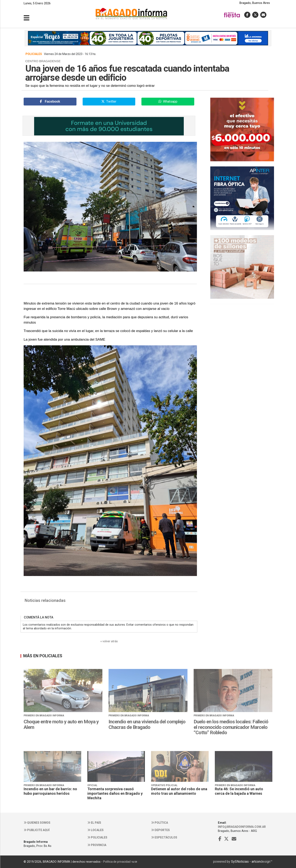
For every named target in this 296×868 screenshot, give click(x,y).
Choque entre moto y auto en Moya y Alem (61, 724)
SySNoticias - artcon (246, 862)
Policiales (97, 837)
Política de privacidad (117, 862)
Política (160, 823)
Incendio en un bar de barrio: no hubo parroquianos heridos (50, 791)
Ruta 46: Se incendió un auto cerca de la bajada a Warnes (239, 791)
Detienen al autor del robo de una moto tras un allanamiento (179, 791)
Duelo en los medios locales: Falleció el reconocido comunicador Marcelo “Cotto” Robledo (231, 727)
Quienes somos (37, 823)
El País (94, 823)
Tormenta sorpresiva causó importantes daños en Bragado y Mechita (115, 793)
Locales (95, 830)
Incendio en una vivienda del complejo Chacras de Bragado (147, 724)
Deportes (160, 830)
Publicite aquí (37, 830)
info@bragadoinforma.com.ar (242, 827)
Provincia (97, 845)
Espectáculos (164, 837)
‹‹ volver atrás (109, 641)
